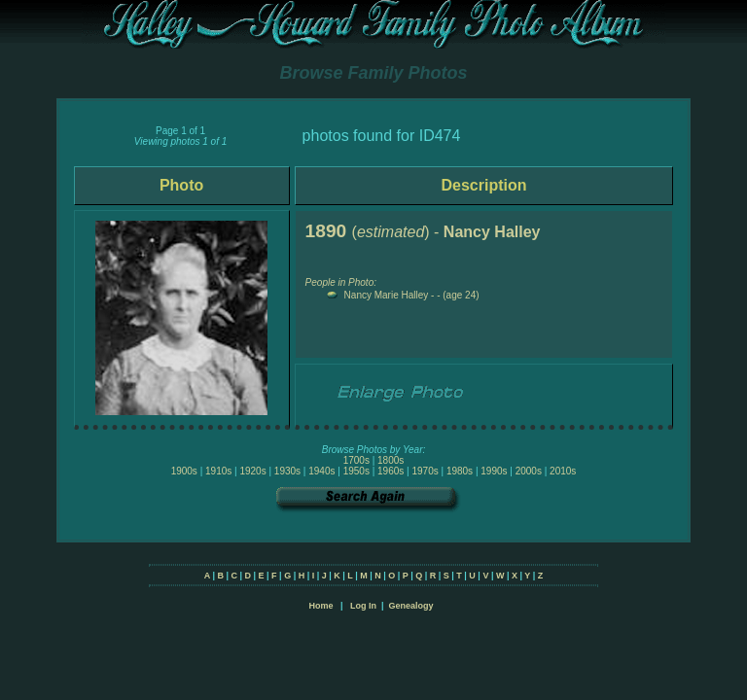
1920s (252, 471)
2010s (563, 471)
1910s (218, 471)
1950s (356, 471)
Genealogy (411, 606)
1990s (494, 471)
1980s (460, 471)
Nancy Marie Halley (387, 295)
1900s (184, 471)
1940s (321, 471)
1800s (391, 460)
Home (320, 606)
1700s (356, 460)
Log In (363, 606)
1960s (391, 471)
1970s (425, 471)
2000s (529, 471)
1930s (287, 471)
